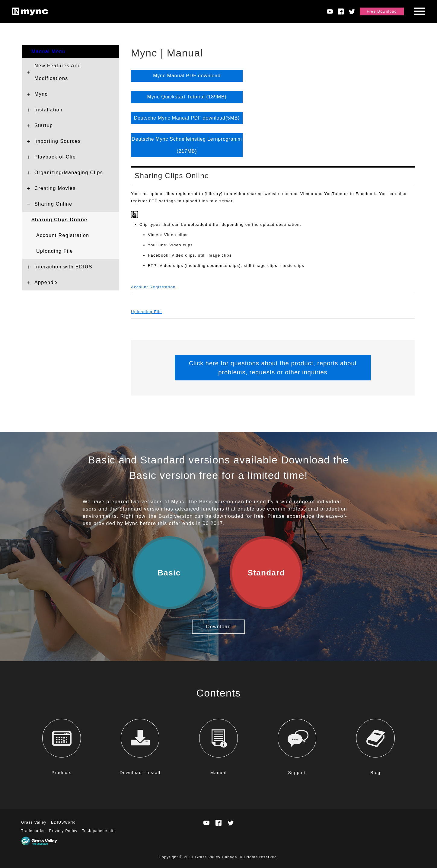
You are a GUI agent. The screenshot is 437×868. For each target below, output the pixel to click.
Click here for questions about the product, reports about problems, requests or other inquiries (273, 368)
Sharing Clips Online (59, 220)
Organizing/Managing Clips (69, 173)
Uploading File (55, 251)
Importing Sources (58, 141)
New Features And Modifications (58, 72)
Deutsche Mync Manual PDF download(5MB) (187, 118)
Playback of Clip (55, 157)
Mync (41, 94)
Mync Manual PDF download (187, 76)
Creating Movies (55, 188)
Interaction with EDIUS (63, 267)
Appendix (46, 282)
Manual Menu (48, 51)
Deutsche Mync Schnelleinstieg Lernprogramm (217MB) (187, 145)
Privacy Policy (63, 831)
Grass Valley (34, 822)
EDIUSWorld (63, 822)
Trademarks (33, 831)
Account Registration (63, 235)
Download (218, 627)
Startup (44, 125)
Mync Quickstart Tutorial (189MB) (187, 97)
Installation (48, 110)
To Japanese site (99, 831)
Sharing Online (53, 204)
